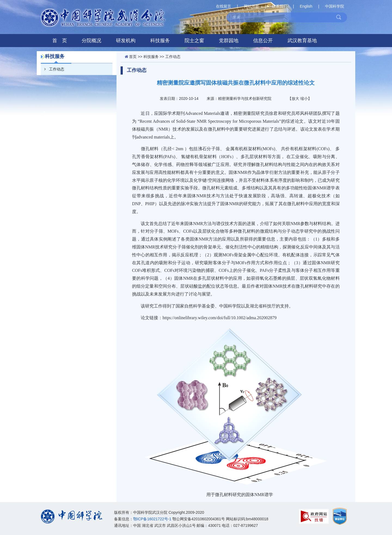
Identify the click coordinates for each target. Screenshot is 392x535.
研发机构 (126, 41)
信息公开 (263, 41)
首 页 (60, 41)
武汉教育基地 (302, 41)
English (306, 6)
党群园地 (229, 41)
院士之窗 (194, 41)
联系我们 (280, 6)
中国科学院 (335, 6)
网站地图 (252, 6)
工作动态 (53, 69)
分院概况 (91, 41)
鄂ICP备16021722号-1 (152, 519)
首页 (133, 57)
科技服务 (160, 41)
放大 (295, 99)
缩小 (304, 99)
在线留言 (223, 6)
